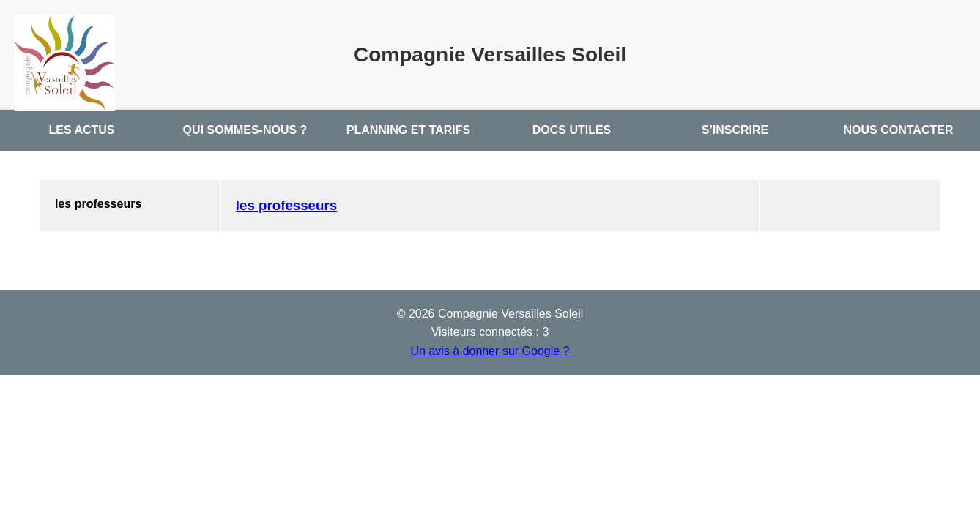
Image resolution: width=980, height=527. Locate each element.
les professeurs (286, 205)
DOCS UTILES (572, 130)
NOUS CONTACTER (899, 130)
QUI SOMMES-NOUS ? (245, 130)
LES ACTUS (81, 130)
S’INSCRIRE (735, 130)
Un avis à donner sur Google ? (490, 351)
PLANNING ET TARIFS (408, 130)
